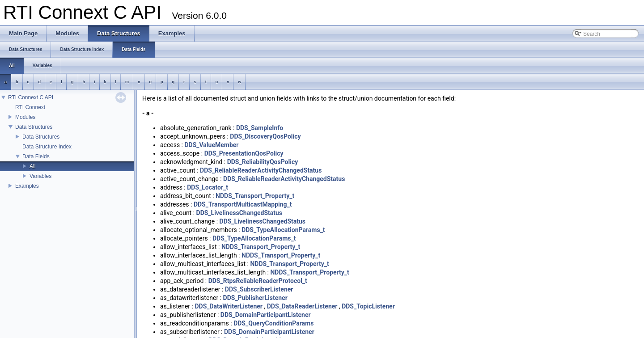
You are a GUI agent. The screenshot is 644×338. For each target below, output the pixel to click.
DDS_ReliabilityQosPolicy (263, 162)
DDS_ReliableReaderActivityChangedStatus (261, 170)
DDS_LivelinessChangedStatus (239, 213)
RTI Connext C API (31, 97)
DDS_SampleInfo (260, 128)
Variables (40, 176)
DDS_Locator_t (208, 187)
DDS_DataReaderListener (302, 306)
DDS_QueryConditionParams (273, 323)
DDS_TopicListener (368, 306)
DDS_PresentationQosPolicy (244, 153)
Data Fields (36, 156)
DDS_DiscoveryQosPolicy (265, 136)
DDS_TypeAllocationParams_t (283, 230)
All (32, 166)
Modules (25, 117)
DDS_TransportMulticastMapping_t (243, 204)
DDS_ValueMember (211, 145)
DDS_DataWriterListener (229, 306)
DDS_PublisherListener (255, 298)
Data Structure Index (47, 147)
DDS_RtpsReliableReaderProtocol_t (258, 281)
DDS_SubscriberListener (259, 289)
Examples (27, 186)
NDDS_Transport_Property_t (255, 196)
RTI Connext (30, 107)
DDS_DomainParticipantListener (266, 315)
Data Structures (34, 127)
